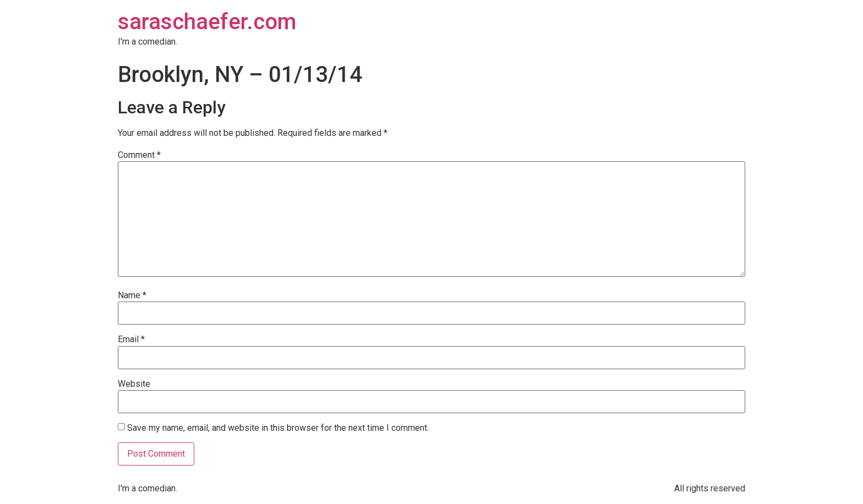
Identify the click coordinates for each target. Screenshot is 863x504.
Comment (139, 155)
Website (134, 384)
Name (132, 295)
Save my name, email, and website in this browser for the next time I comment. (278, 428)
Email (131, 339)
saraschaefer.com (207, 22)
